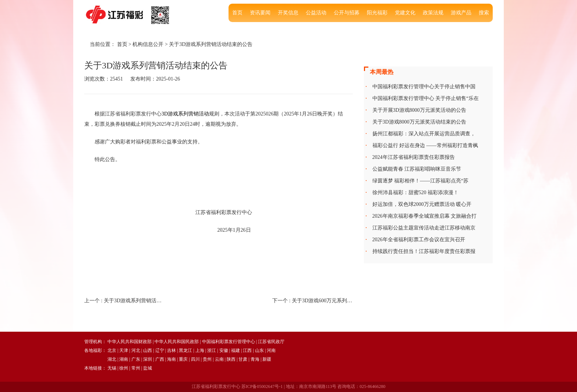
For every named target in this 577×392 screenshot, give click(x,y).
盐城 (148, 368)
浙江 (212, 350)
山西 (148, 350)
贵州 (207, 359)
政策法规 (433, 13)
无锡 (112, 368)
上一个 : (125, 301)
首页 (237, 13)
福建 (236, 350)
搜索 (484, 13)
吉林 (171, 350)
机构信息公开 (148, 44)
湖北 (112, 359)
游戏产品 (461, 13)
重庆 (183, 359)
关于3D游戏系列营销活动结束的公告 (211, 44)
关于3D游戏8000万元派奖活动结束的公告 (419, 122)
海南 (171, 359)
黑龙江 (185, 350)
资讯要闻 (260, 13)
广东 (136, 359)
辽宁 (160, 350)
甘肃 (243, 359)
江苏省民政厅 (271, 342)
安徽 (224, 350)
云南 (219, 359)
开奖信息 (288, 13)
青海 (255, 359)
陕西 (231, 359)
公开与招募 (347, 13)
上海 (200, 350)
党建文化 (405, 13)
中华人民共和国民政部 (177, 342)
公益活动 (316, 13)
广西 (160, 359)
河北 (136, 350)
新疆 (267, 359)
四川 (195, 359)
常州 (136, 368)
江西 (247, 350)
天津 (124, 350)
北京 (112, 350)
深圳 (148, 359)
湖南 (124, 359)
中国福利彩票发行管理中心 (229, 342)
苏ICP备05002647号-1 (262, 386)
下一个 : (313, 301)
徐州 (124, 368)
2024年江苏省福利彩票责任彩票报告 (414, 157)
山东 (259, 350)
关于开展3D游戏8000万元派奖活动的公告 (419, 110)
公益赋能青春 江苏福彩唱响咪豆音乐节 (417, 169)
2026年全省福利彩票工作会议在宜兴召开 (419, 240)
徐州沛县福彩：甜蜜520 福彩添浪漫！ (416, 193)
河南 (271, 350)
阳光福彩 (377, 13)
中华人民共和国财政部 (130, 342)
